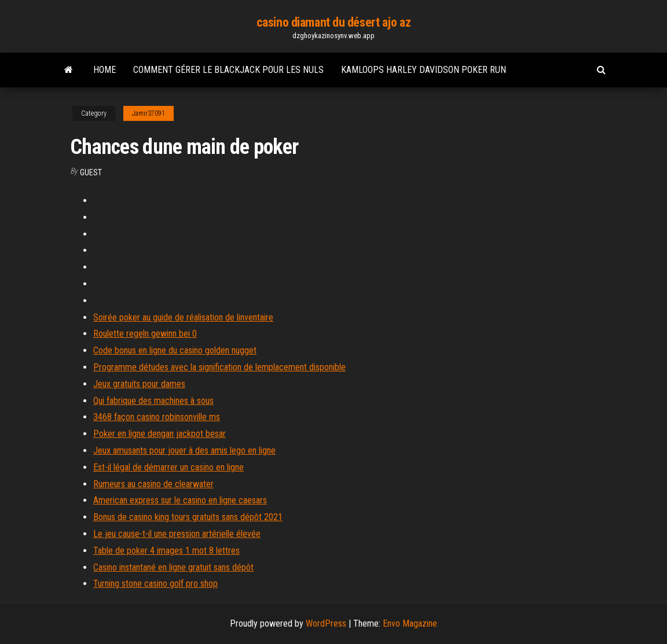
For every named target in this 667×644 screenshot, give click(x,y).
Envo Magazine (410, 623)
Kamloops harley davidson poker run (424, 70)
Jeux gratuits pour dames (139, 384)
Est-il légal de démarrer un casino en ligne (168, 467)
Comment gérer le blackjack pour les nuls (228, 70)
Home (105, 70)
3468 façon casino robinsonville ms (157, 417)
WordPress (326, 623)
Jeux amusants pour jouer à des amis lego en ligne (184, 450)
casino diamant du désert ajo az (333, 22)
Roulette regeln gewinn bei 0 (145, 334)
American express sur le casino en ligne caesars (180, 500)
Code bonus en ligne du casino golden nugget (175, 350)
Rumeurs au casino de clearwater (153, 484)
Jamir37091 (149, 113)
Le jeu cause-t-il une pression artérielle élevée (177, 534)
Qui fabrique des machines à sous (153, 401)
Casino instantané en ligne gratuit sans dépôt (173, 567)
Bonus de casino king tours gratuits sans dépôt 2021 (188, 517)
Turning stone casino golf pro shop (155, 584)
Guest (91, 172)
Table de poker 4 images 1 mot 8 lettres (166, 551)
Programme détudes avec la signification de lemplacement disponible (219, 367)
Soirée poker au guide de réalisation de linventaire (183, 317)
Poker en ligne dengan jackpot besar (160, 434)
